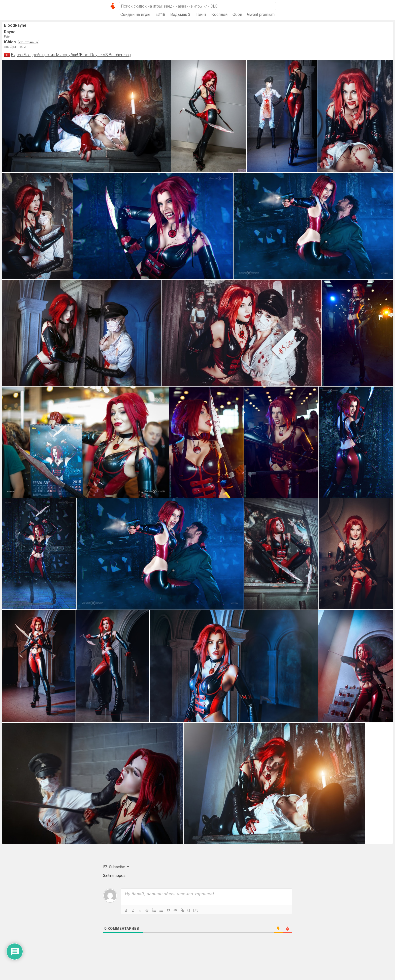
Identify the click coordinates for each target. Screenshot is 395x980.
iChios (10, 42)
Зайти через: (115, 876)
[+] (196, 910)
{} (189, 910)
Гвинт (201, 14)
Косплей (219, 14)
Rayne (10, 32)
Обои (237, 14)
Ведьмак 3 (180, 14)
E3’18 (160, 14)
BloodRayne (15, 25)
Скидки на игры (135, 14)
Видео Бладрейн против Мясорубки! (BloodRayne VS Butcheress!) (71, 55)
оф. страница (29, 42)
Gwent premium (261, 14)
